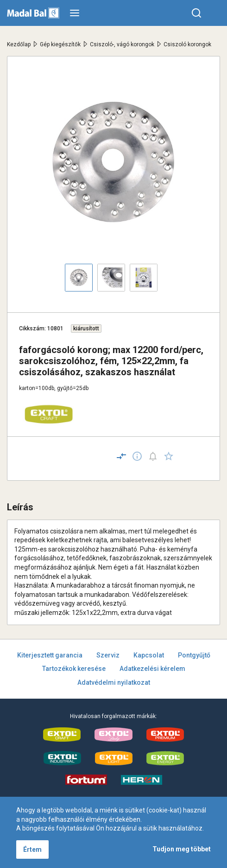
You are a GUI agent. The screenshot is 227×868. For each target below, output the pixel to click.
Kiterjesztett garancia (50, 655)
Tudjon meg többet (182, 849)
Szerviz (108, 655)
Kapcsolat (149, 655)
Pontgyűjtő (194, 655)
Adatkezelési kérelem (152, 669)
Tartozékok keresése (74, 669)
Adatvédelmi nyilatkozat (114, 682)
